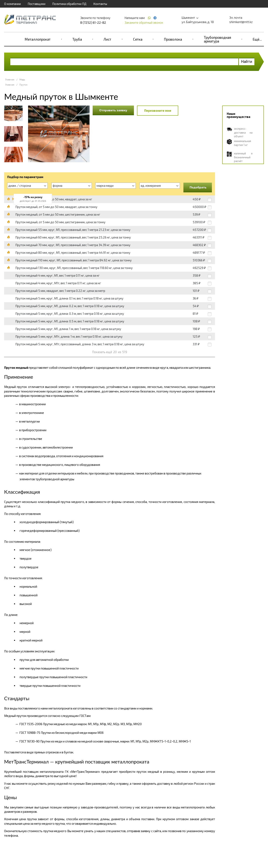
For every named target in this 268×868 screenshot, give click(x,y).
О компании (12, 4)
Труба (77, 39)
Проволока (173, 39)
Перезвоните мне (158, 110)
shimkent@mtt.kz (241, 22)
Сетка (138, 39)
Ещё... (257, 39)
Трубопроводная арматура (217, 39)
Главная (10, 79)
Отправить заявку (113, 110)
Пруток (23, 85)
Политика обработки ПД (69, 4)
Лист (107, 39)
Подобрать (198, 187)
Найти (247, 61)
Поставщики (37, 4)
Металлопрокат (38, 39)
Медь (22, 79)
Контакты (100, 4)
